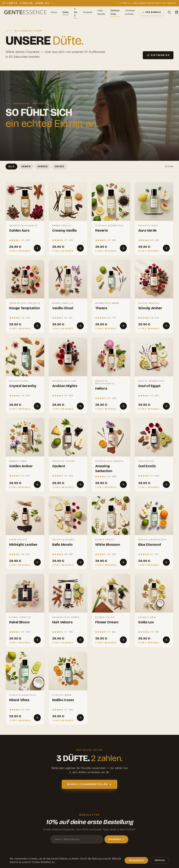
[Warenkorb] (177, 12)
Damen (26, 166)
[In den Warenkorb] (37, 248)
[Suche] (169, 12)
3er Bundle (152, 12)
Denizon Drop (115, 12)
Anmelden (116, 839)
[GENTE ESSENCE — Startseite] (25, 12)
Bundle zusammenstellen (89, 784)
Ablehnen (160, 860)
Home (54, 12)
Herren (43, 166)
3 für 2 (76, 12)
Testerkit (87, 12)
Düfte (66, 12)
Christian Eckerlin (130, 12)
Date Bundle (101, 12)
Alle (11, 166)
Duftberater (158, 55)
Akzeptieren (136, 860)
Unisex (59, 166)
